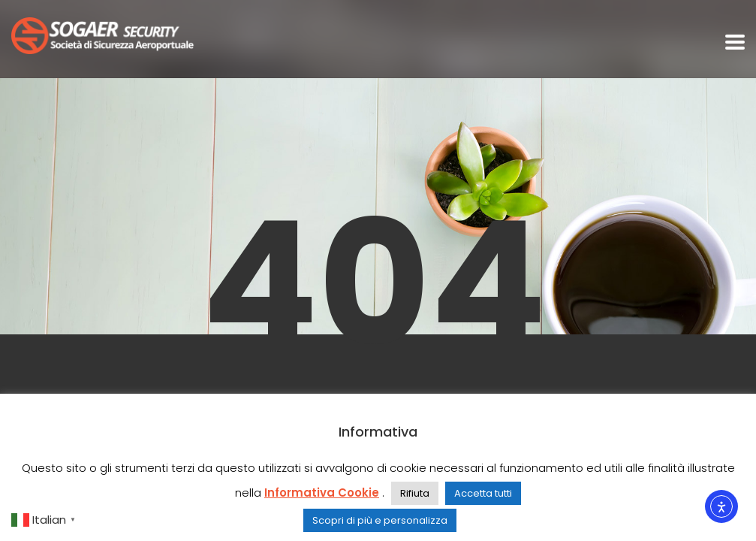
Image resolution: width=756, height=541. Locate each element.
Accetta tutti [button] (483, 493)
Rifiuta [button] (415, 493)
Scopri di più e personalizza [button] (380, 520)
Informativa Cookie (322, 493)
